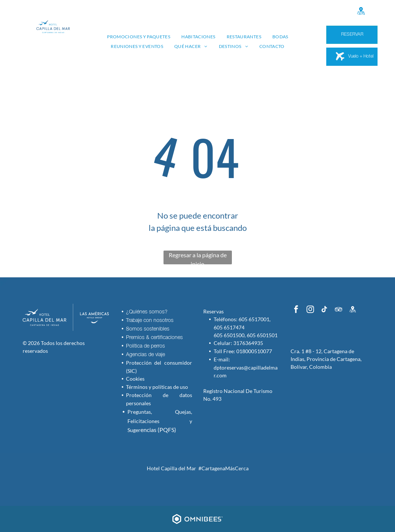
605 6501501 (262, 335)
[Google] (361, 12)
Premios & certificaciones (154, 338)
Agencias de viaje (145, 355)
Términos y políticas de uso (157, 387)
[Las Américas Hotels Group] (88, 317)
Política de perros (145, 346)
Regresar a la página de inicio (198, 258)
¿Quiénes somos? (147, 312)
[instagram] (310, 310)
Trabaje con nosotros (150, 321)
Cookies (135, 379)
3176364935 (248, 343)
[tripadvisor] (339, 310)
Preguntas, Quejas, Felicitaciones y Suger (160, 421)
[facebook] (296, 310)
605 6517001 (254, 319)
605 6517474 (229, 327)
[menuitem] (139, 37)
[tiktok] (324, 310)
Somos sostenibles (148, 329)
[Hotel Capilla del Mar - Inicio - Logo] (45, 317)
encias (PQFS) (158, 430)
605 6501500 (229, 335)
